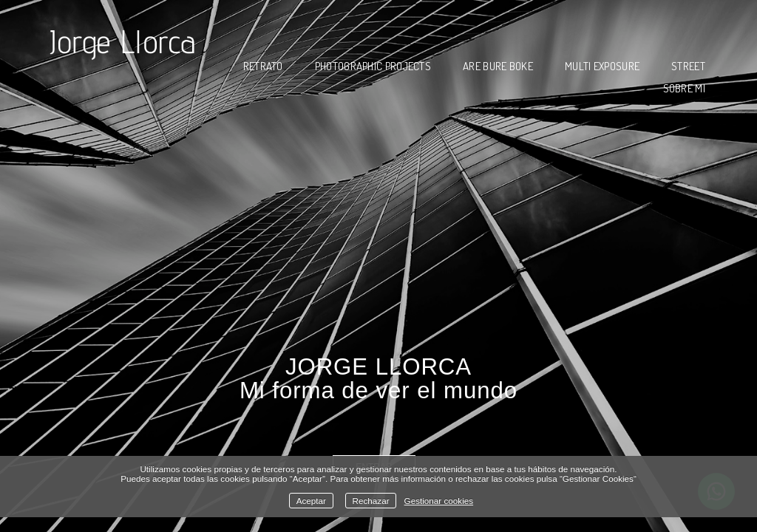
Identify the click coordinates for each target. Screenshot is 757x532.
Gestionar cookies (439, 501)
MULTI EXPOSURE (602, 66)
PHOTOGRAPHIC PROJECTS (373, 66)
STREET (688, 66)
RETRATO (263, 66)
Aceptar (311, 501)
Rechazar (371, 501)
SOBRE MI (684, 88)
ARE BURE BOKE (498, 66)
